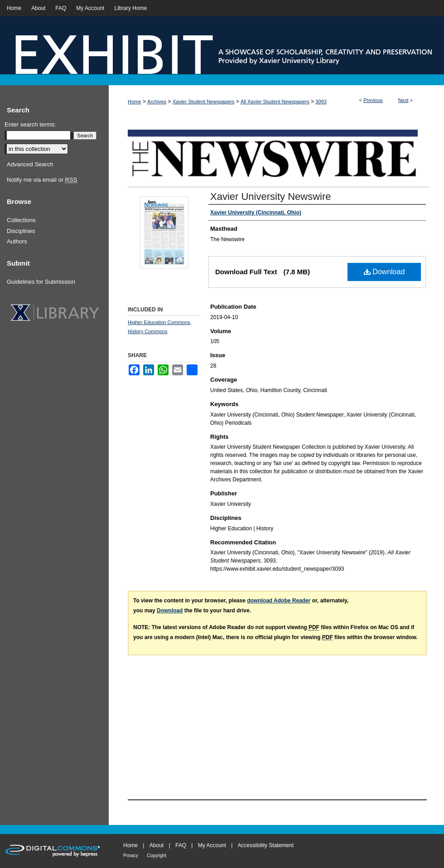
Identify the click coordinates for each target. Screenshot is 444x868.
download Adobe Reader (279, 601)
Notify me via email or (42, 180)
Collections (21, 220)
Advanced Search (30, 164)
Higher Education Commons (159, 322)
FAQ (181, 845)
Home (134, 102)
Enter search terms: (30, 124)
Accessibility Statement (266, 845)
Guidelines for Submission (41, 282)
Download (384, 272)
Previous (373, 100)
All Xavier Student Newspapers (275, 102)
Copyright (157, 856)
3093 (321, 102)
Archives (157, 102)
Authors (17, 241)
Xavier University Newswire (271, 196)
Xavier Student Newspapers (203, 102)
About (157, 845)
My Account (212, 845)
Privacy (131, 856)
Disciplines (21, 231)
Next (403, 100)
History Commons (147, 331)
